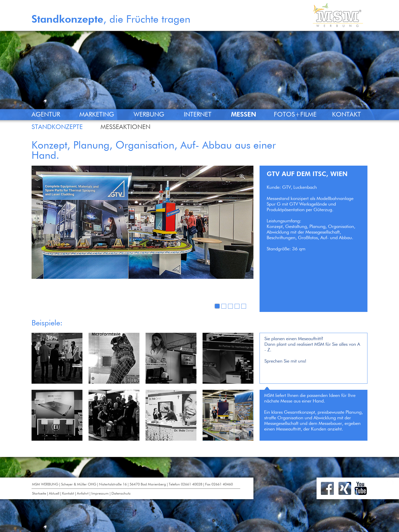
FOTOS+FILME (295, 115)
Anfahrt (83, 494)
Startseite (39, 494)
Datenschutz (121, 494)
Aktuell (54, 494)
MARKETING (97, 115)
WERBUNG (149, 115)
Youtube (361, 488)
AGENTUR (46, 115)
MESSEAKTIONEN (125, 127)
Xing (345, 488)
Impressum (100, 494)
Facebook (327, 488)
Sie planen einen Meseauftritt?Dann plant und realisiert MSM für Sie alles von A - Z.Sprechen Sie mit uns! (312, 350)
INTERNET (198, 115)
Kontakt (68, 494)
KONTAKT (346, 115)
